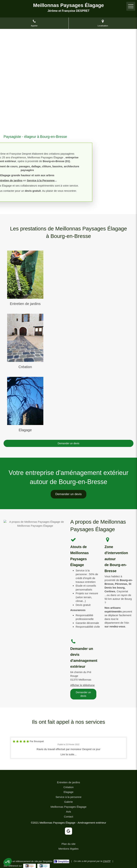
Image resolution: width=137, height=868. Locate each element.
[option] (68, 748)
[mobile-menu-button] (131, 6)
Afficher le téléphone (83, 685)
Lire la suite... (68, 754)
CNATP (107, 861)
